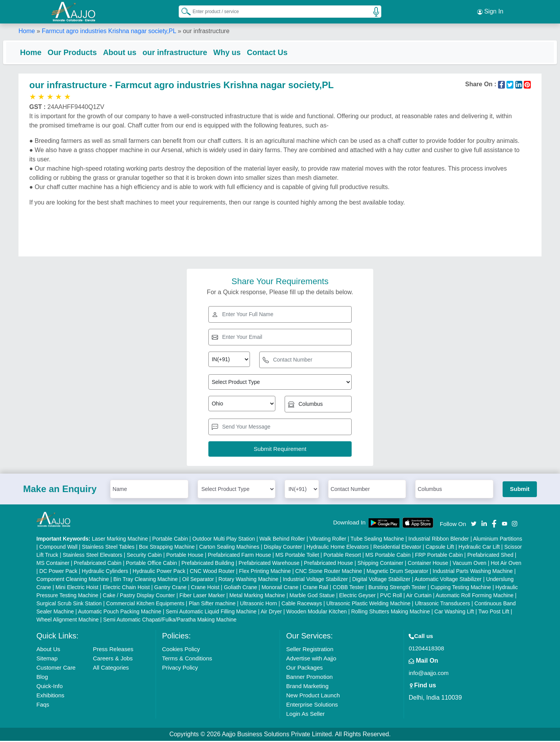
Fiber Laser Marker (202, 596)
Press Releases (113, 650)
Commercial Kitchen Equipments (145, 605)
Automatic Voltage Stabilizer (448, 580)
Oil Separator (198, 580)
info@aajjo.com (429, 674)
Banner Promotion (309, 678)
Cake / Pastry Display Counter (139, 596)
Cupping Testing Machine (461, 588)
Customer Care (56, 669)
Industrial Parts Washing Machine (473, 572)
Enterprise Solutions (312, 706)
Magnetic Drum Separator (397, 572)
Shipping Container (380, 564)
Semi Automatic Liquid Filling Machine (211, 613)
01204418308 (426, 649)
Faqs (43, 706)
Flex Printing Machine (265, 572)
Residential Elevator (397, 548)
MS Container (53, 564)
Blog (42, 678)
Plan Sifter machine (212, 605)
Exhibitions (51, 696)
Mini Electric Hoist (77, 588)
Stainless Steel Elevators (93, 556)
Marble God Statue (312, 596)
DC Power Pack (58, 572)
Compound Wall (58, 548)
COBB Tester (348, 588)
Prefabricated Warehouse (269, 564)
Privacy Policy (180, 669)
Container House (428, 564)
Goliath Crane (240, 588)
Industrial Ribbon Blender (438, 540)
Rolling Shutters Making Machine (391, 613)
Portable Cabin (170, 540)
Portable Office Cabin (152, 564)
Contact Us (283, 52)
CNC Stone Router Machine (329, 572)
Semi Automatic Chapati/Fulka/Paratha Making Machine (170, 621)
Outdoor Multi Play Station (224, 540)
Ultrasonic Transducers (442, 605)
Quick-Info (50, 687)
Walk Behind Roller (282, 540)
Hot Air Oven (506, 564)
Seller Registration (310, 650)
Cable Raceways (302, 605)
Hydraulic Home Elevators (338, 548)
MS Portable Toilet (297, 556)
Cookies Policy (181, 650)
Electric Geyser (358, 596)
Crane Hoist (205, 588)
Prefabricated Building (208, 564)
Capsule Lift (440, 548)
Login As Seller (305, 715)
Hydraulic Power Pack (159, 572)
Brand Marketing (307, 687)
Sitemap (47, 659)
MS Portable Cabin (388, 556)
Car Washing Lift (454, 613)
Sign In (490, 12)
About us (135, 52)
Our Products (88, 52)
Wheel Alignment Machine (68, 621)
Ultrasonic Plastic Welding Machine (368, 605)
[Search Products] (183, 11)
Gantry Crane (170, 588)
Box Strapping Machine (167, 548)
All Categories (111, 669)
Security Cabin (144, 556)
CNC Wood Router (212, 572)
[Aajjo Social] (474, 524)
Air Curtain (419, 596)
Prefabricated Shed (490, 556)
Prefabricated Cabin (98, 564)
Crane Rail (315, 588)
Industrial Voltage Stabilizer (315, 580)
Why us (242, 52)
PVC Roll (391, 596)
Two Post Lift (494, 613)
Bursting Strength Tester (397, 588)
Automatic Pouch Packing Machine (119, 613)
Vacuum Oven (469, 564)
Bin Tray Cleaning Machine (145, 580)
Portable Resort (342, 556)
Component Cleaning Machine (73, 580)
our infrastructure (190, 52)
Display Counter (283, 548)
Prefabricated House (329, 564)
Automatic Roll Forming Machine (474, 596)
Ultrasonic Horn (258, 605)
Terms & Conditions (187, 659)
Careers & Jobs (113, 659)
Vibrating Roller (328, 540)
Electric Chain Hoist (126, 588)
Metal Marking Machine (257, 596)
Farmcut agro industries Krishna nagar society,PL (109, 31)
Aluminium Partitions (498, 540)
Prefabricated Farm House (239, 556)
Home (27, 31)
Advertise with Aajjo (311, 659)
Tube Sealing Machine (377, 540)
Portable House (185, 556)
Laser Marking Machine (120, 540)
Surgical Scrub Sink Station (69, 605)
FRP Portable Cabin (439, 556)
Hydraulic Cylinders (105, 572)
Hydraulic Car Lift (479, 548)
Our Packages (304, 669)
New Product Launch (313, 696)
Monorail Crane (280, 588)
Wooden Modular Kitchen (316, 613)
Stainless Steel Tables (108, 548)
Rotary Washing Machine (248, 580)
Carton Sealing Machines (229, 548)
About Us (49, 650)
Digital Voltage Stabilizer (381, 580)
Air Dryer (271, 613)
